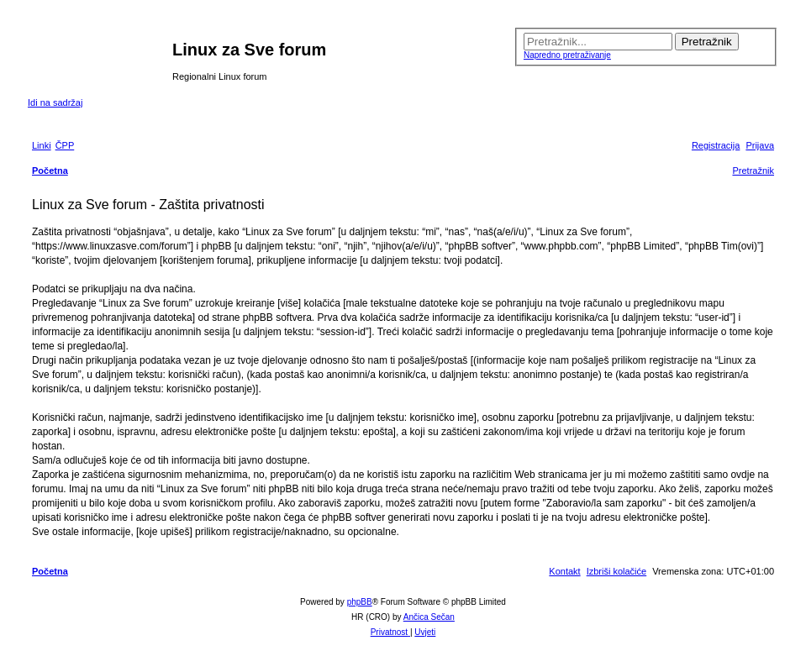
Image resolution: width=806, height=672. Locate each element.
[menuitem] (65, 145)
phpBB (360, 602)
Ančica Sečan (429, 617)
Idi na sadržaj (55, 102)
